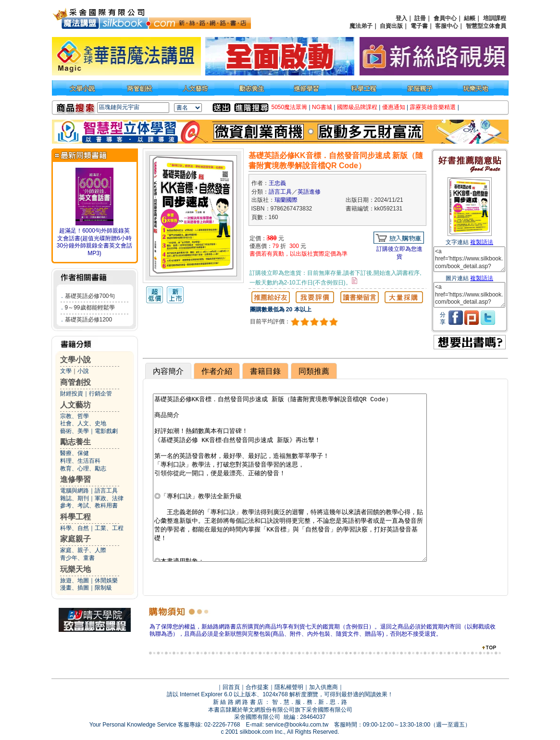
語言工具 (106, 491)
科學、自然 (75, 528)
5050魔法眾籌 (290, 107)
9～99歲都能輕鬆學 (90, 308)
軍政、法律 (109, 498)
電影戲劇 (106, 431)
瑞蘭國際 (286, 200)
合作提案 (257, 687)
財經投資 (72, 394)
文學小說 (75, 360)
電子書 (419, 26)
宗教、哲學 (75, 416)
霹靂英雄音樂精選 (433, 107)
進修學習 (75, 479)
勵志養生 (75, 442)
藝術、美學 (75, 431)
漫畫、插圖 (75, 588)
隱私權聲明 (289, 687)
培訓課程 (495, 18)
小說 (83, 371)
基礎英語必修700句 (90, 296)
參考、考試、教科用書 (89, 506)
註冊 (420, 18)
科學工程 (75, 517)
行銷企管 (100, 394)
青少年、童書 (77, 558)
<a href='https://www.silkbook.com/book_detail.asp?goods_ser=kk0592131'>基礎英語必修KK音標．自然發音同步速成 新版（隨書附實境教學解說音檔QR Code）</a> (469, 259)
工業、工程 (109, 528)
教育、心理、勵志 (83, 469)
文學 (66, 371)
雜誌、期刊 (75, 498)
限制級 (103, 588)
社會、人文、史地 (83, 423)
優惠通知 (394, 107)
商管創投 (75, 382)
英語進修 (309, 192)
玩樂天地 (75, 569)
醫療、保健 (75, 453)
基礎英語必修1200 (89, 320)
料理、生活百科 (80, 461)
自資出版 (391, 26)
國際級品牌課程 (357, 107)
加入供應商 (324, 687)
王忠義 (277, 183)
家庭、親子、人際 (83, 550)
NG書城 (322, 107)
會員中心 (445, 18)
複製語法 (482, 242)
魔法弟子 (361, 26)
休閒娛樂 (106, 580)
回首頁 (231, 687)
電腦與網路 (75, 491)
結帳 (470, 18)
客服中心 (447, 26)
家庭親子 (75, 539)
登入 (401, 18)
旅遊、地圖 (75, 580)
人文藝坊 (75, 405)
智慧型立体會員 (486, 26)
